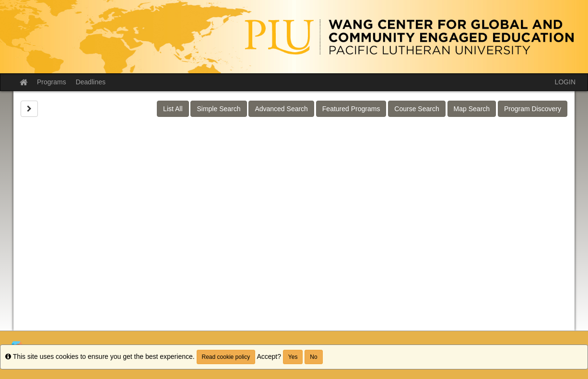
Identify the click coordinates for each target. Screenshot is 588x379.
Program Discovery (533, 109)
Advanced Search (281, 109)
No (313, 357)
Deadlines (91, 82)
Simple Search (218, 109)
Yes (293, 357)
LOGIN (565, 82)
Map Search (472, 109)
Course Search (417, 109)
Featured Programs (351, 109)
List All (173, 109)
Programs (52, 82)
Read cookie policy (226, 357)
